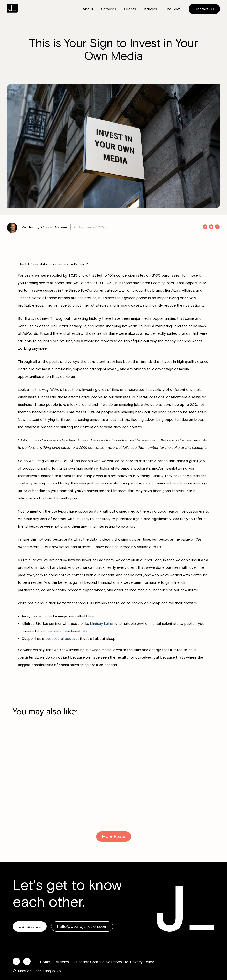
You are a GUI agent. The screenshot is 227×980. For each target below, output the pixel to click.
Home (45, 962)
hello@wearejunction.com (82, 926)
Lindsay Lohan (102, 624)
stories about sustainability (64, 631)
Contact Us (204, 9)
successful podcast (62, 639)
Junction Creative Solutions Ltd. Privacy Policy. (114, 962)
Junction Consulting (12, 8)
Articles (62, 962)
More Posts (114, 836)
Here (90, 616)
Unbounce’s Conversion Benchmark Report (56, 440)
